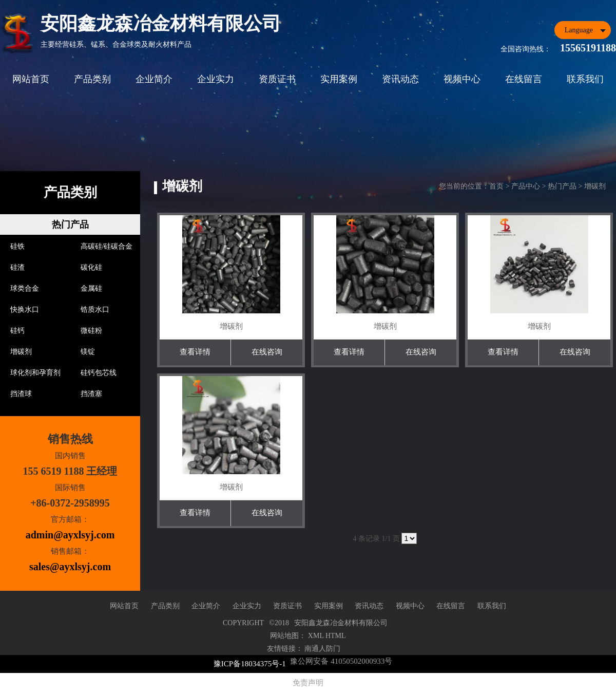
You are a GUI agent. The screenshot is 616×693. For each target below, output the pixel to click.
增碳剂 (21, 352)
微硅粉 (91, 331)
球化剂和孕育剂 (35, 373)
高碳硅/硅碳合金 (107, 246)
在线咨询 (267, 352)
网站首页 (31, 79)
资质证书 (277, 79)
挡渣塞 (91, 394)
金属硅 (91, 288)
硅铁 (17, 246)
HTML (336, 636)
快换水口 (25, 310)
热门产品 (70, 224)
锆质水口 (95, 310)
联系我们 (585, 79)
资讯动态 (400, 79)
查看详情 (195, 352)
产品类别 (92, 79)
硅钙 (17, 331)
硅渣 (17, 267)
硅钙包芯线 (99, 373)
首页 (496, 186)
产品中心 (526, 186)
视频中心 (462, 79)
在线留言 (524, 79)
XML (316, 636)
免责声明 (308, 683)
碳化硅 (91, 267)
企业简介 (154, 79)
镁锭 (88, 352)
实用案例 (339, 79)
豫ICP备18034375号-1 (250, 664)
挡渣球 (21, 394)
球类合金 (25, 288)
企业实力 (216, 79)
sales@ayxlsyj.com (70, 567)
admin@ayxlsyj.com (70, 535)
